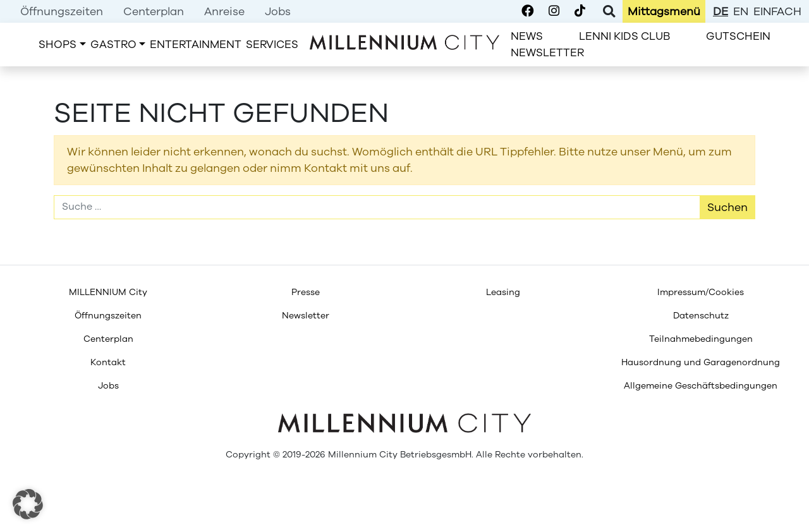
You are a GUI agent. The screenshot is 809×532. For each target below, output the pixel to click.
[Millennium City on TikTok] (580, 11)
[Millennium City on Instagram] (554, 11)
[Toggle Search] (609, 11)
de (721, 11)
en (741, 11)
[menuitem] (62, 11)
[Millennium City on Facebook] (527, 11)
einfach (777, 11)
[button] (28, 504)
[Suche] (377, 207)
